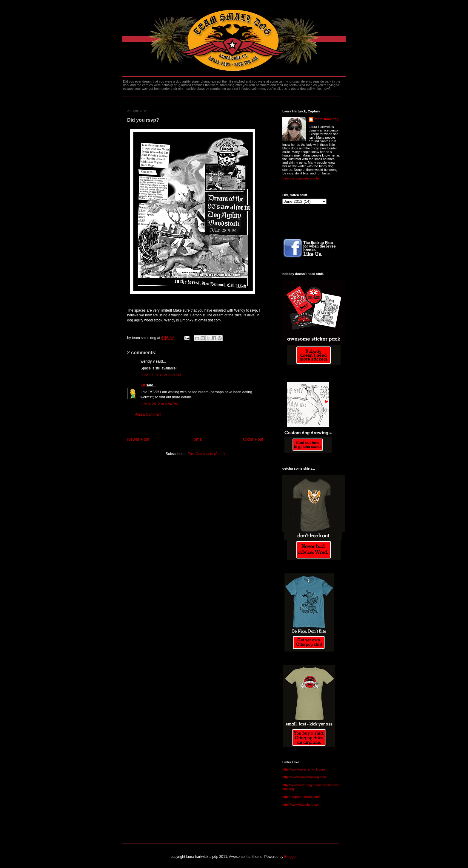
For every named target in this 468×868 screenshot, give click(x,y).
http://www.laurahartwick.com (304, 769)
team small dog (327, 119)
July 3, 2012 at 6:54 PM (159, 404)
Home (196, 439)
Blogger (290, 857)
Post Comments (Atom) (206, 454)
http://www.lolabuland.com (301, 804)
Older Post (253, 439)
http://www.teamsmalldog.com (304, 777)
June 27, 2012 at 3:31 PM (161, 375)
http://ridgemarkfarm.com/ (301, 797)
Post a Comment (148, 414)
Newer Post (138, 439)
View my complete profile (301, 178)
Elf (143, 385)
